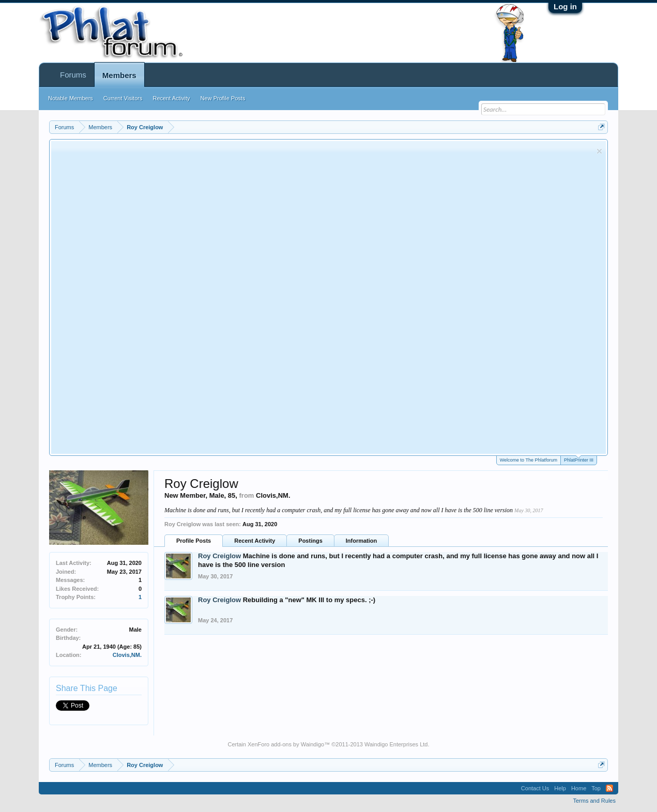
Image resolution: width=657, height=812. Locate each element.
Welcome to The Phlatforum (529, 460)
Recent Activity (255, 541)
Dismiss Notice (599, 151)
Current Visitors (123, 98)
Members (119, 75)
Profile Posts (194, 541)
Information (362, 541)
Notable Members (71, 98)
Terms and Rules (594, 801)
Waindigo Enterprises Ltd (396, 744)
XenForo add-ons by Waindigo (286, 744)
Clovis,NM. (127, 655)
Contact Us (535, 788)
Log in (565, 6)
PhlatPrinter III (579, 459)
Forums (73, 75)
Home (579, 788)
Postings (310, 541)
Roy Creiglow (219, 556)
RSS (609, 788)
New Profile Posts (223, 98)
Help (560, 788)
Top (596, 788)
